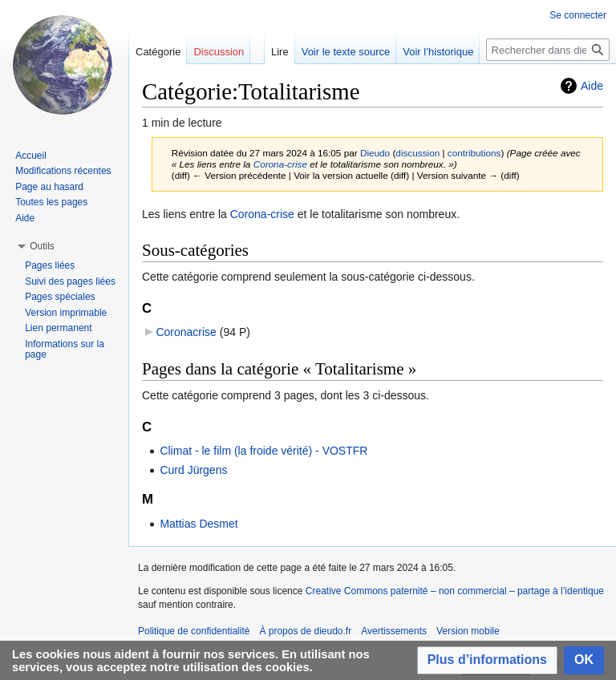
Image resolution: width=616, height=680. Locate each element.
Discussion (219, 52)
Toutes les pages (51, 202)
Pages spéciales (60, 297)
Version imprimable (66, 313)
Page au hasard (49, 187)
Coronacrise (186, 332)
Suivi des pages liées (70, 281)
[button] (487, 660)
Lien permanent (58, 328)
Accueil (31, 156)
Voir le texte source (346, 52)
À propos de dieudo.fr (305, 631)
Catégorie (158, 52)
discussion (417, 153)
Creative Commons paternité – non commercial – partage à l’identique (455, 591)
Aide (592, 86)
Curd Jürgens (193, 470)
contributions (474, 153)
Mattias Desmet (199, 524)
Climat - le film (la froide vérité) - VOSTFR (263, 451)
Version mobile (468, 631)
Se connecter (578, 15)
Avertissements (394, 631)
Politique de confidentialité (194, 631)
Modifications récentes (63, 171)
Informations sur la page (65, 350)
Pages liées (50, 265)
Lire (280, 52)
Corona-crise (280, 164)
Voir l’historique (438, 52)
